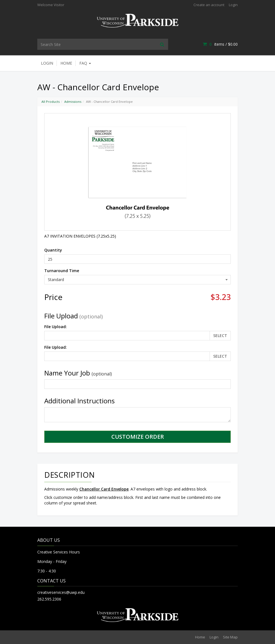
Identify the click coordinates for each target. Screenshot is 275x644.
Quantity (53, 250)
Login (233, 5)
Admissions (73, 102)
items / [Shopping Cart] (220, 44)
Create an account (209, 5)
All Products (51, 102)
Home (66, 63)
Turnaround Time (62, 271)
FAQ (85, 63)
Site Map (230, 637)
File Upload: (56, 327)
